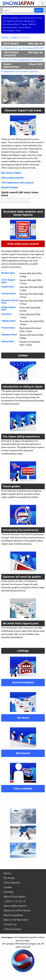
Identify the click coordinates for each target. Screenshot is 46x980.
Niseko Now (8, 273)
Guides (8, 887)
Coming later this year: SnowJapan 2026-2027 (23, 48)
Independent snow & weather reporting (20, 71)
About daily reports (15, 906)
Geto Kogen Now (8, 281)
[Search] (18, 10)
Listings (8, 892)
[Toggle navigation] (43, 4)
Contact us (10, 924)
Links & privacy (12, 929)
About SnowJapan (14, 897)
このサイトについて (14, 901)
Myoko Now (8, 287)
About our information (17, 910)
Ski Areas (9, 878)
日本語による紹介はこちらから (16, 37)
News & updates (13, 915)
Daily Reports (12, 883)
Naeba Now (8, 341)
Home (7, 873)
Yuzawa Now (9, 293)
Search (39, 10)
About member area (16, 920)
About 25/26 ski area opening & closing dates (22, 60)
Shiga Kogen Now (9, 308)
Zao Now (7, 314)
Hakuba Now (9, 321)
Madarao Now (9, 335)
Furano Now (8, 328)
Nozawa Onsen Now (10, 302)
